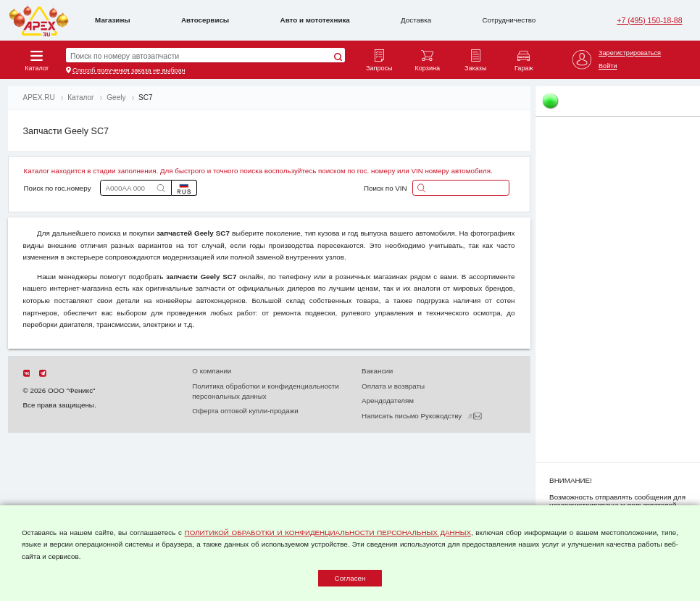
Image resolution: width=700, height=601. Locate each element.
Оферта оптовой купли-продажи (245, 411)
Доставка (416, 20)
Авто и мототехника (315, 20)
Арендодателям (388, 401)
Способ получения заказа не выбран (129, 70)
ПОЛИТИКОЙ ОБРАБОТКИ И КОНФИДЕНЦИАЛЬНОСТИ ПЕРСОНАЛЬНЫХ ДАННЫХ (328, 532)
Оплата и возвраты (393, 386)
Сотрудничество (509, 20)
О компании (212, 371)
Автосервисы (205, 20)
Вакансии (377, 371)
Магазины (113, 20)
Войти (608, 66)
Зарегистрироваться (630, 53)
